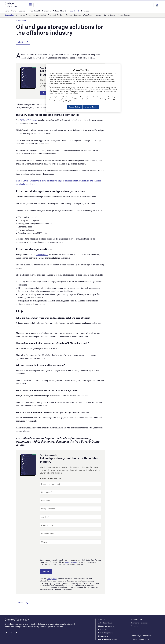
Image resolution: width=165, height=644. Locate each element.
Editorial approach (105, 633)
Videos (98, 15)
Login (157, 5)
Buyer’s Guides (109, 15)
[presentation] (57, 551)
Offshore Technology (29, 121)
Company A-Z (22, 15)
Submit (47, 572)
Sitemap (134, 626)
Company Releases (73, 15)
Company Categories (37, 15)
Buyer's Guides (21, 21)
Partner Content (124, 15)
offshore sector (42, 255)
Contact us (102, 629)
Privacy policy (136, 619)
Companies (9, 15)
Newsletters (103, 636)
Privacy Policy (52, 579)
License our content (106, 626)
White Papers (88, 15)
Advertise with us (105, 623)
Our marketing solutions (108, 639)
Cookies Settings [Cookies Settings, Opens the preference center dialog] (74, 107)
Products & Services (56, 15)
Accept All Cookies (91, 107)
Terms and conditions (139, 623)
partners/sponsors (72, 563)
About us (102, 619)
